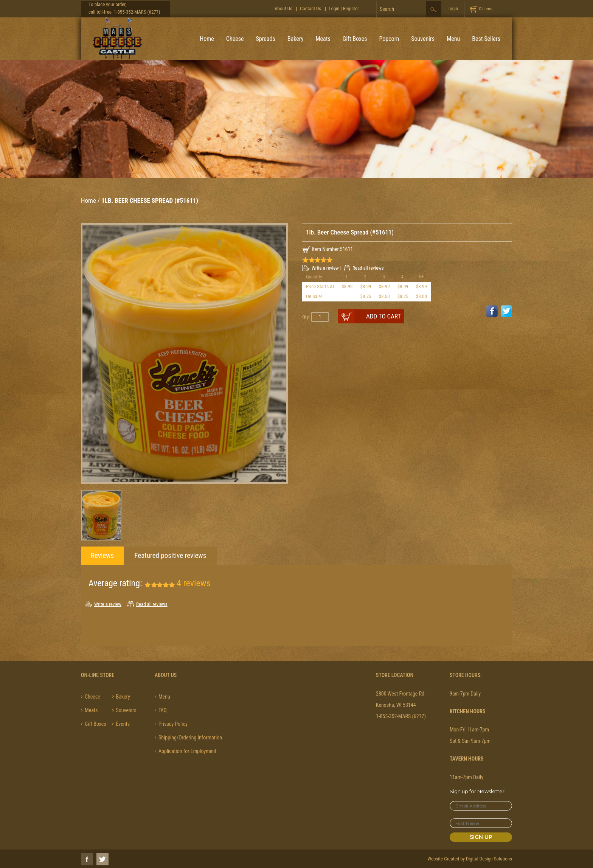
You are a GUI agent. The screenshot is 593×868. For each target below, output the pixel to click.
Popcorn (389, 39)
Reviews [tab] (102, 555)
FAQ (163, 710)
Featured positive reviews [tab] (170, 555)
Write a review (325, 268)
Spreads (265, 39)
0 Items (485, 9)
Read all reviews (368, 268)
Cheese (235, 39)
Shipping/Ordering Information (190, 738)
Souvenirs (423, 39)
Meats (323, 39)
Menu (453, 39)
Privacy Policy (173, 724)
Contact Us (310, 9)
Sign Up (481, 837)
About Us (283, 9)
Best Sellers (486, 39)
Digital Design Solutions (489, 859)
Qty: (306, 317)
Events (123, 724)
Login (334, 9)
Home (207, 39)
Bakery (296, 39)
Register (351, 9)
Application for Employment (187, 751)
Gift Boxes (355, 39)
